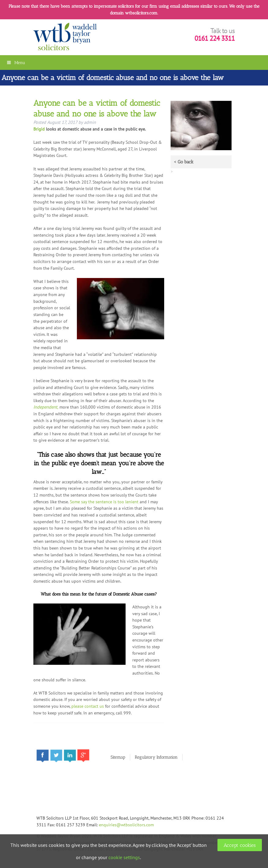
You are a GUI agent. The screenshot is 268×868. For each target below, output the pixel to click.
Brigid (39, 129)
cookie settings (124, 857)
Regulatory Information (156, 757)
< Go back (184, 162)
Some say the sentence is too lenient (104, 502)
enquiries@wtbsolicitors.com (126, 825)
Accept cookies (240, 845)
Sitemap (118, 757)
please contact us (88, 706)
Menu (16, 63)
